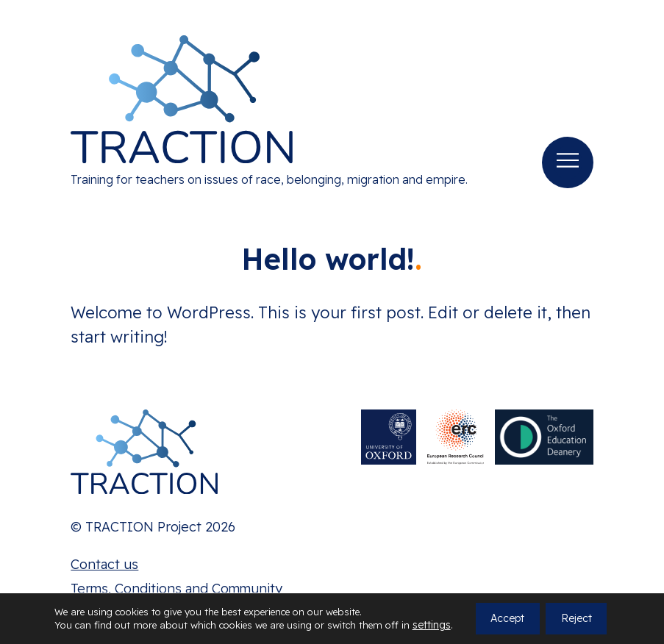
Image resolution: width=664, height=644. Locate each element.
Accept (507, 619)
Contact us (104, 564)
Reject (576, 619)
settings (432, 626)
